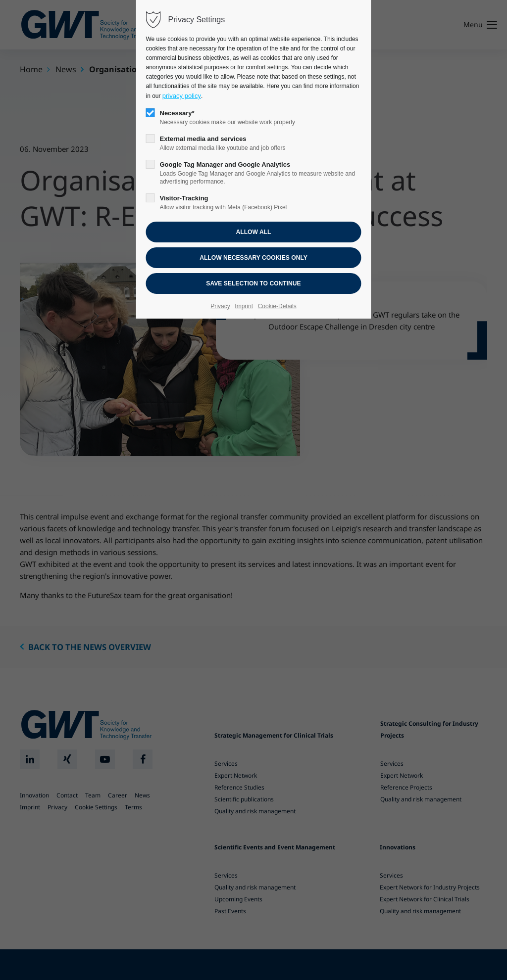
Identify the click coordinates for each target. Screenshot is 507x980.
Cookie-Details (277, 306)
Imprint (244, 306)
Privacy (220, 306)
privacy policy (182, 96)
